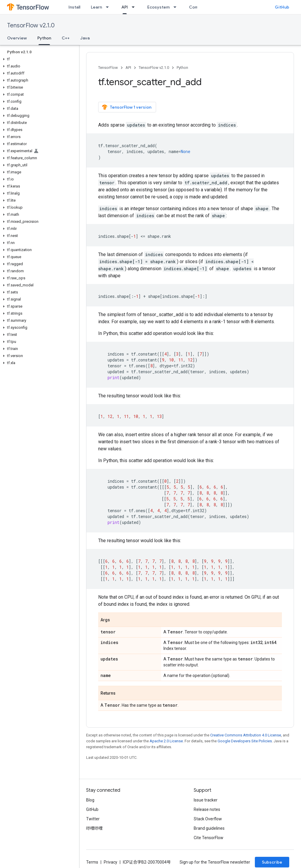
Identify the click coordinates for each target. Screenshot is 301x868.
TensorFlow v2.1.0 (31, 25)
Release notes (207, 809)
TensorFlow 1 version (127, 107)
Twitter (93, 819)
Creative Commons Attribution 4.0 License (246, 735)
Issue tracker (206, 800)
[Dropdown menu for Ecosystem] (177, 7)
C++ (66, 38)
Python (182, 68)
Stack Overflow (208, 819)
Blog (90, 800)
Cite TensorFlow (209, 838)
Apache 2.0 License (166, 741)
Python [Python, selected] (44, 38)
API (128, 68)
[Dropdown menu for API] (135, 7)
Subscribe (272, 862)
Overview (17, 38)
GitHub (282, 7)
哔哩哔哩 (94, 828)
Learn (96, 7)
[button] (38, 59)
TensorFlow (108, 68)
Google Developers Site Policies (245, 741)
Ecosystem (158, 7)
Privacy (111, 862)
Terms (92, 862)
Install (74, 7)
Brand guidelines (209, 828)
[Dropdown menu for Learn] (109, 7)
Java (85, 38)
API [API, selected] (125, 7)
